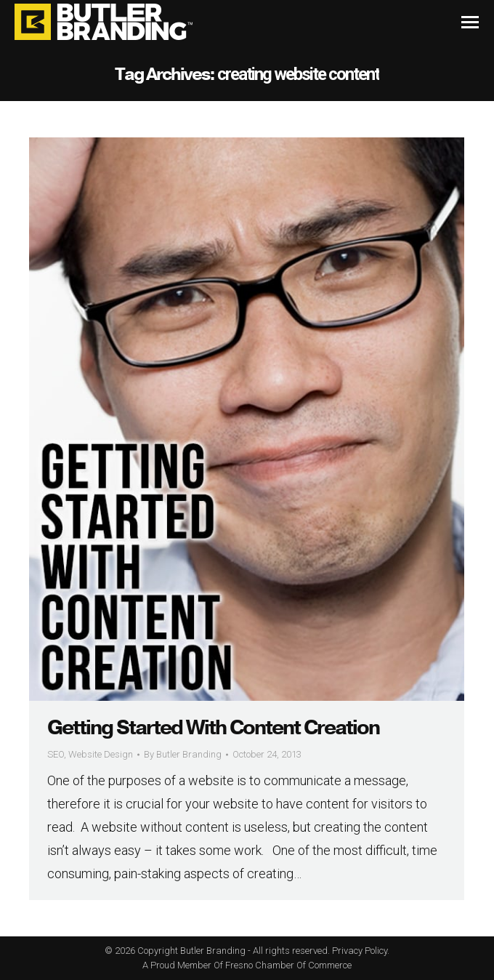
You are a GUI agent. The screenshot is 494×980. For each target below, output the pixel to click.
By (183, 754)
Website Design (101, 754)
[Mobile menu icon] (470, 22)
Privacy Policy (360, 951)
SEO (56, 754)
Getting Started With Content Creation (213, 728)
